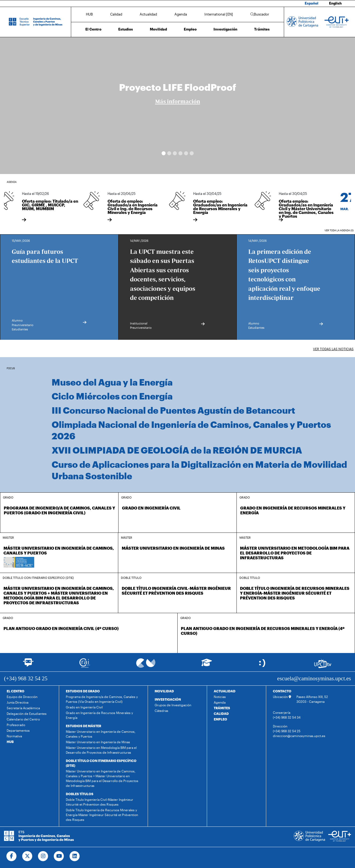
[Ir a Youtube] (59, 856)
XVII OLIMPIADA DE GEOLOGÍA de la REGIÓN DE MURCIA (177, 450)
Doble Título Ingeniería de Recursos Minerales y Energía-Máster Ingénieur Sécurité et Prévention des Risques (102, 815)
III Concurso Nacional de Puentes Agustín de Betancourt (173, 410)
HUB (89, 14)
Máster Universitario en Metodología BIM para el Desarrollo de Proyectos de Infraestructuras (101, 750)
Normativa (14, 736)
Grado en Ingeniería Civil (84, 707)
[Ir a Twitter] (27, 856)
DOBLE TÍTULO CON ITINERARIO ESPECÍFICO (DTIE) (101, 763)
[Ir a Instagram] (43, 856)
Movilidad (158, 29)
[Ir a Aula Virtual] (207, 665)
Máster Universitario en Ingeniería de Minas (98, 742)
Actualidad (148, 14)
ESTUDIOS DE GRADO (83, 691)
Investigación (225, 29)
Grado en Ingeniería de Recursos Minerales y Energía (99, 715)
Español (312, 3)
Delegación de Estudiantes (27, 714)
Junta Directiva (18, 702)
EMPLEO (220, 719)
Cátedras (161, 711)
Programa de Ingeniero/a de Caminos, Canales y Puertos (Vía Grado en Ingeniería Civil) (102, 699)
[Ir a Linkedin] (75, 856)
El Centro (93, 29)
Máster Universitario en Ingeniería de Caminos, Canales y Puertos (101, 734)
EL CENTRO (16, 691)
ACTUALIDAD (225, 691)
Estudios (126, 29)
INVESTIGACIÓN (168, 699)
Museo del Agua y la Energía (112, 382)
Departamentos (18, 730)
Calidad (116, 14)
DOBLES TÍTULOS (80, 794)
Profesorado (16, 725)
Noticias (220, 697)
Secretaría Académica (23, 708)
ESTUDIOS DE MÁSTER (83, 726)
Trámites (262, 29)
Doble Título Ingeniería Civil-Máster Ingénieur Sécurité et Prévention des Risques (100, 802)
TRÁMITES (222, 708)
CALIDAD (221, 714)
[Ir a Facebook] (12, 856)
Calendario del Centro (23, 719)
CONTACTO (282, 691)
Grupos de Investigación (173, 705)
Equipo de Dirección (22, 697)
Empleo (190, 29)
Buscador (260, 14)
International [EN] (219, 14)
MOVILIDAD (164, 691)
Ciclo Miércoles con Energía (112, 396)
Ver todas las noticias (333, 349)
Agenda (181, 14)
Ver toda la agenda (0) (339, 230)
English (335, 3)
